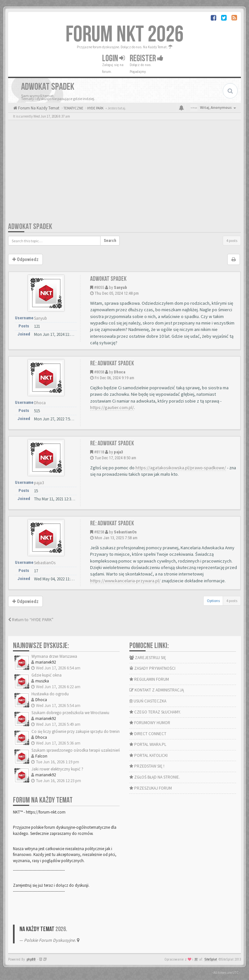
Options (213, 601)
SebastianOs (125, 532)
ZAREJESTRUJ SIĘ (148, 658)
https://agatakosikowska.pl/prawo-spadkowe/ (181, 468)
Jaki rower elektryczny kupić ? (57, 769)
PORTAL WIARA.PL (148, 744)
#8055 (99, 287)
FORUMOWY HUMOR (150, 723)
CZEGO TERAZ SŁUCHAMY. (155, 712)
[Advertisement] (124, 173)
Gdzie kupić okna (47, 675)
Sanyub (120, 287)
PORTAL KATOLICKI (148, 755)
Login (113, 58)
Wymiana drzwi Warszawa (54, 656)
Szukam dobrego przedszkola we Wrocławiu (70, 713)
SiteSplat (211, 959)
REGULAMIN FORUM (149, 679)
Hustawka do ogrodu (50, 694)
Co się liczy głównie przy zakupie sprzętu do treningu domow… (87, 731)
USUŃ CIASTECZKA (148, 701)
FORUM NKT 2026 (125, 35)
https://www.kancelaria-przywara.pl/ (125, 581)
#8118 (99, 452)
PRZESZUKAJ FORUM (151, 788)
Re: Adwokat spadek (112, 363)
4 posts (232, 240)
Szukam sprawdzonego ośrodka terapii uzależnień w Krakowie (86, 750)
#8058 (99, 372)
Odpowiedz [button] (25, 259)
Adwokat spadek (30, 227)
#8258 (99, 532)
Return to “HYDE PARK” (31, 620)
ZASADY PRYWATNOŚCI (152, 668)
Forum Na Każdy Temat (38, 108)
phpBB (31, 959)
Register (147, 58)
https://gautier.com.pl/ (112, 407)
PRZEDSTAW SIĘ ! (147, 766)
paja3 (119, 452)
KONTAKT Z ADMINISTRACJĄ (157, 690)
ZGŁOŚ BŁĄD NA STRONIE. (155, 777)
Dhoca (119, 372)
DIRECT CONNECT (148, 734)
